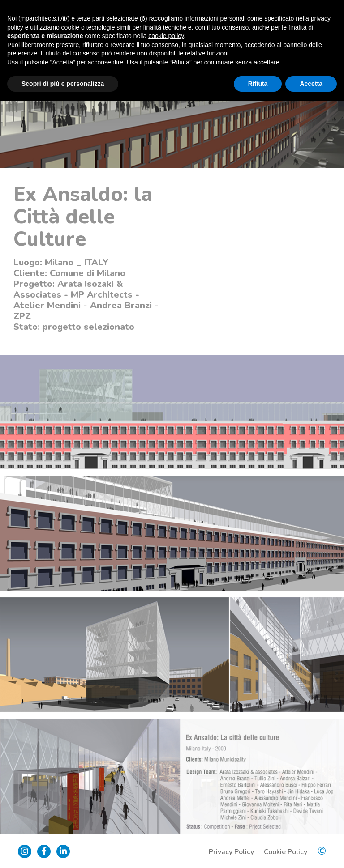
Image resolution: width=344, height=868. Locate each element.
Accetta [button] (311, 84)
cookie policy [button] (166, 36)
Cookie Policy (286, 852)
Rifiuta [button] (258, 84)
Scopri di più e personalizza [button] (63, 84)
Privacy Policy (231, 852)
